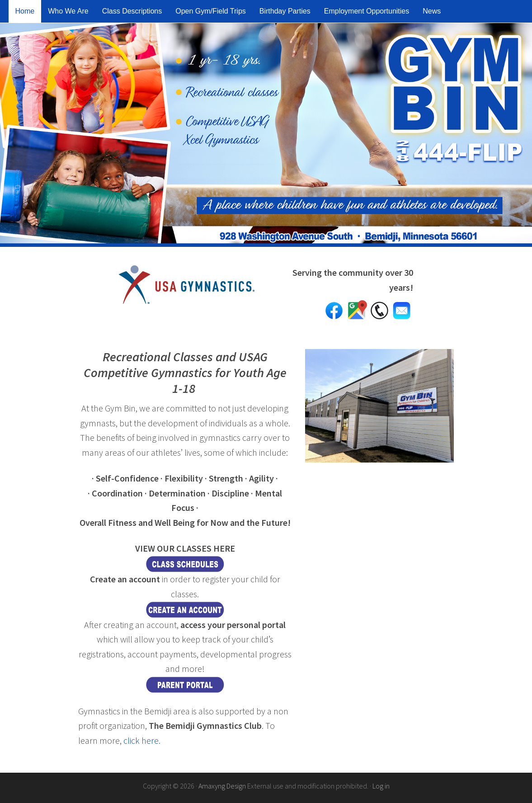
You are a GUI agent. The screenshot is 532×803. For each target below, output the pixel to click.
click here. (142, 740)
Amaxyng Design (222, 786)
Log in (381, 786)
